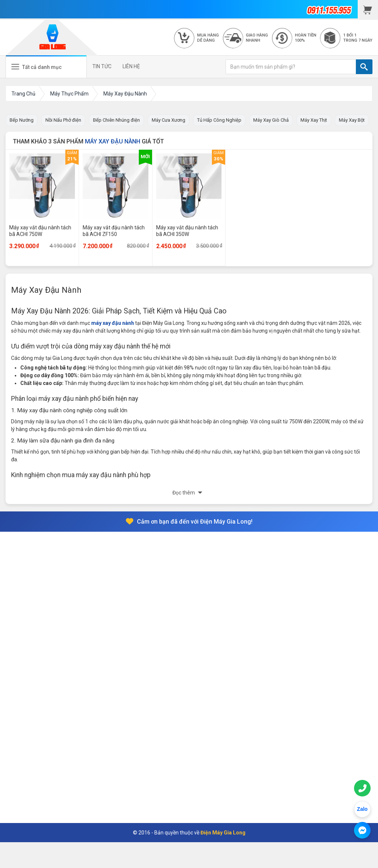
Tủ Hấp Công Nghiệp (219, 120)
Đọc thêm (184, 493)
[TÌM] (364, 67)
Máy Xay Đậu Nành (113, 141)
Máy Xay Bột (352, 120)
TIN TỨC (102, 66)
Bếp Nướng (22, 120)
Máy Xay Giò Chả (271, 120)
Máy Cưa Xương (169, 120)
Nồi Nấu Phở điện (63, 120)
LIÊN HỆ (131, 66)
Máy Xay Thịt (314, 120)
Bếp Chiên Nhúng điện (116, 120)
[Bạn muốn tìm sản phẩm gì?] (291, 67)
